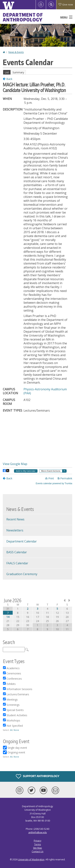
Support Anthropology (38, 776)
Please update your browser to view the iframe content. (37, 72)
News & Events (16, 52)
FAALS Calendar (17, 563)
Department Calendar (22, 541)
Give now (66, 5)
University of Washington (31, 860)
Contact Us (37, 851)
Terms (37, 844)
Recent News (15, 519)
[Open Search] (51, 5)
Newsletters (15, 530)
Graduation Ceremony (22, 574)
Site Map (37, 848)
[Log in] (41, 5)
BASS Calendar (17, 552)
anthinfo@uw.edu (38, 832)
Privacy (37, 841)
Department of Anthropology (23, 17)
